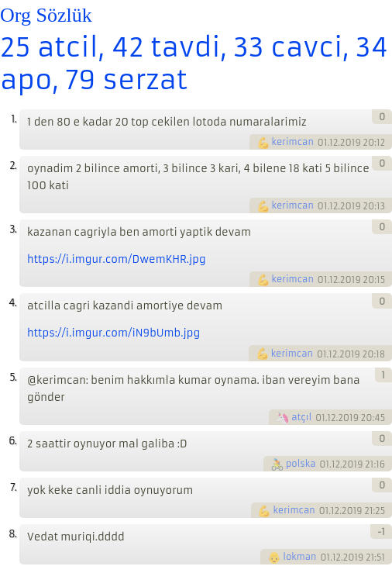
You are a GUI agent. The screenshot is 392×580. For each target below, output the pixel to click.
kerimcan (293, 142)
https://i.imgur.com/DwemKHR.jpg (117, 259)
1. (14, 119)
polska (301, 464)
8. (12, 534)
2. (13, 166)
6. (12, 441)
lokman (299, 557)
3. (13, 229)
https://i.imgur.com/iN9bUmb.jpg (113, 333)
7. (13, 487)
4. (12, 303)
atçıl (301, 417)
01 (323, 143)
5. (13, 377)
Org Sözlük (46, 15)
